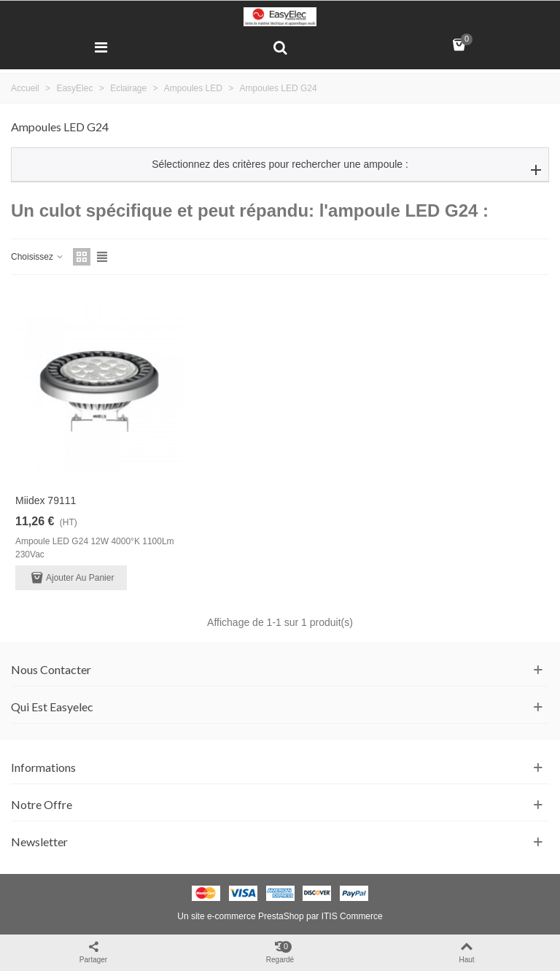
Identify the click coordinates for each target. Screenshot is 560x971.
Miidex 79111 (46, 500)
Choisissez (38, 257)
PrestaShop (281, 916)
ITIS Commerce (352, 916)
